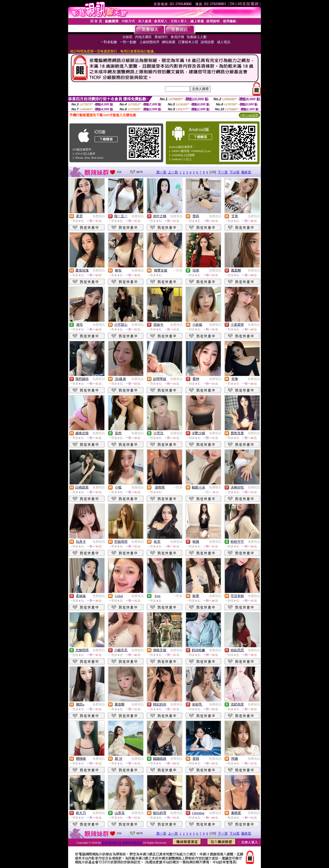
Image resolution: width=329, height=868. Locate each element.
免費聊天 (215, 487)
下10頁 (235, 172)
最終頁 (246, 172)
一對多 (178, 270)
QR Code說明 (249, 115)
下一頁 (223, 172)
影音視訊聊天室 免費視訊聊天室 (122, 843)
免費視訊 (99, 216)
